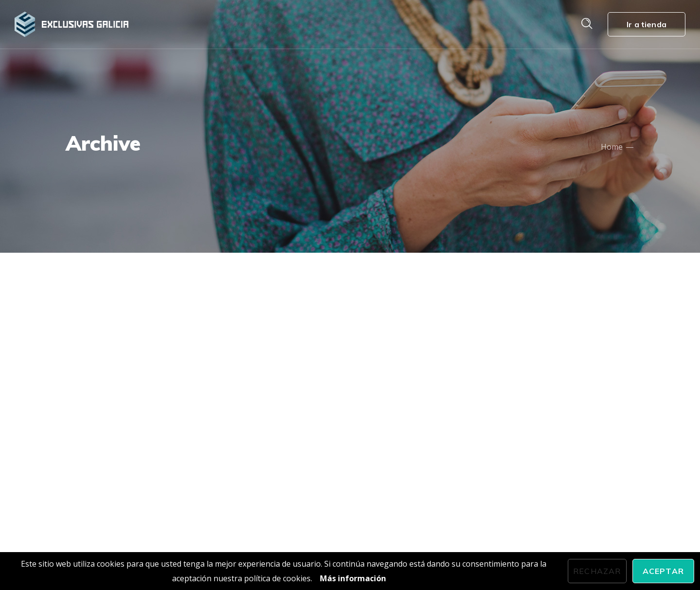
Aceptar (663, 571)
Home (612, 147)
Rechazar (597, 571)
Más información (353, 578)
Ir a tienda (647, 24)
